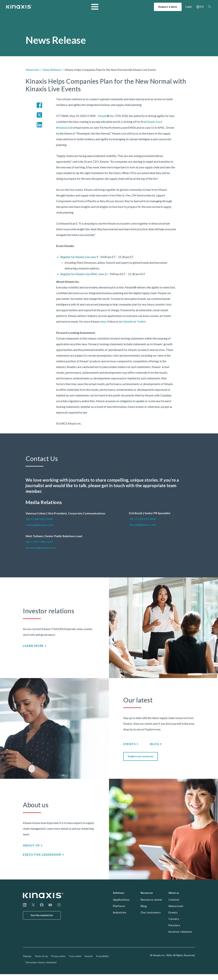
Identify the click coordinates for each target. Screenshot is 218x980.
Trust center (75, 956)
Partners (174, 925)
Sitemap (27, 956)
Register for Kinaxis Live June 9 (79, 257)
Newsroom (32, 70)
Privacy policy (58, 956)
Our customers (151, 912)
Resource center (151, 899)
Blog (155, 744)
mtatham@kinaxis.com (41, 548)
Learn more (33, 646)
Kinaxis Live (154, 122)
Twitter (141, 321)
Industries (42, 7)
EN (202, 7)
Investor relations (180, 932)
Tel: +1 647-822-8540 (39, 519)
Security (89, 956)
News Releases (52, 70)
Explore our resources (141, 756)
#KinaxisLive (64, 127)
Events (130, 744)
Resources (101, 7)
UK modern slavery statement (41, 962)
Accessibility (102, 956)
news (103, 321)
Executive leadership (42, 854)
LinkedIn (128, 321)
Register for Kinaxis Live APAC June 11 (84, 274)
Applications (121, 899)
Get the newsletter (42, 915)
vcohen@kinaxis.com (39, 525)
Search (210, 8)
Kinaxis (102, 116)
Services (81, 7)
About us (122, 7)
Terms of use (41, 956)
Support (141, 7)
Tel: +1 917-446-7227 (39, 542)
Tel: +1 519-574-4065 (143, 519)
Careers (174, 919)
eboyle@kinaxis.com (143, 525)
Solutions (62, 7)
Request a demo (168, 8)
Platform (119, 906)
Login (189, 7)
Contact (174, 899)
